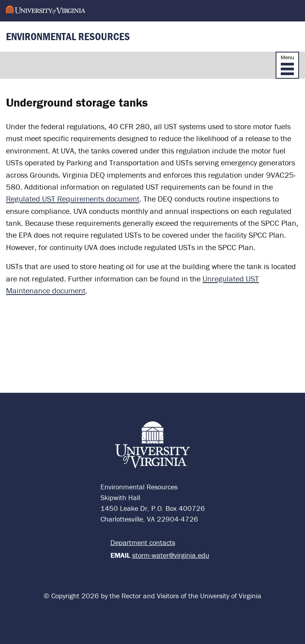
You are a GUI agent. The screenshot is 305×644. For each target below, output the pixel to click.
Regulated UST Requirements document (73, 199)
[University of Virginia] (46, 10)
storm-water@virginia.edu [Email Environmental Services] (171, 555)
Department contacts (143, 542)
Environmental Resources (68, 36)
